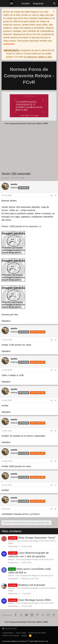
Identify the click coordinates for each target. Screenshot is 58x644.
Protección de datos (37, 633)
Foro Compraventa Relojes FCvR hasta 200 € (35, 560)
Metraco (11, 560)
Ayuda (24, 636)
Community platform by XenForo (25, 641)
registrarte (9, 44)
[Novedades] (48, 3)
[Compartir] (51, 196)
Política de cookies (11, 636)
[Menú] (4, 4)
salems (11, 576)
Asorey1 (11, 588)
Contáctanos (8, 633)
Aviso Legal (21, 633)
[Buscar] (54, 3)
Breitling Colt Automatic (32, 585)
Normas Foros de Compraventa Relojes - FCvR (29, 76)
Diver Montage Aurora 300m (35, 600)
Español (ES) (9, 628)
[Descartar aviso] (53, 12)
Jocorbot (12, 541)
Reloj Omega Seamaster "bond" (37, 538)
